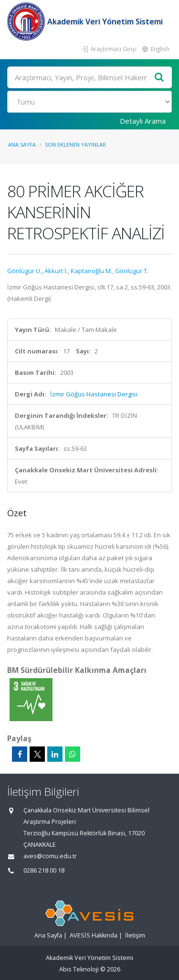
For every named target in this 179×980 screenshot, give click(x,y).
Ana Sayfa (22, 144)
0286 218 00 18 (44, 870)
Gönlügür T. (132, 271)
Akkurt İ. (56, 271)
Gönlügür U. (24, 271)
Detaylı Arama (143, 121)
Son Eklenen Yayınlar (75, 144)
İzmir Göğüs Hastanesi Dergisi (94, 394)
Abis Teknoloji (79, 969)
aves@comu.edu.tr (50, 856)
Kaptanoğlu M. (91, 271)
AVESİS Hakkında (94, 935)
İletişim (135, 935)
